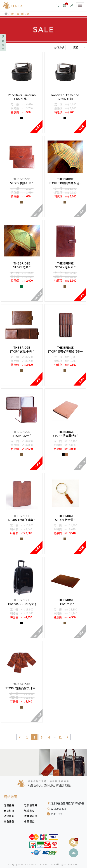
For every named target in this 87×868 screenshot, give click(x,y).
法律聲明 (10, 816)
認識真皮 (31, 811)
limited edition (20, 14)
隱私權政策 (29, 805)
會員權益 (31, 821)
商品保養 (10, 821)
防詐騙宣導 (31, 816)
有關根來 (10, 811)
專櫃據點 (9, 805)
